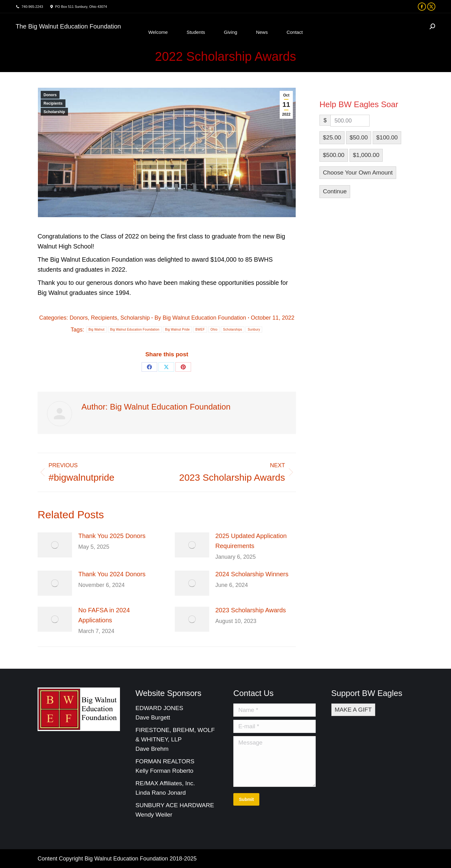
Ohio (214, 329)
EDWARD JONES (160, 708)
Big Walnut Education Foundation (135, 329)
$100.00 (387, 137)
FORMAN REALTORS (165, 761)
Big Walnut (97, 329)
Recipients (53, 103)
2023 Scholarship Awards (251, 610)
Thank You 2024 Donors (112, 574)
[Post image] (55, 545)
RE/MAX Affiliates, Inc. (165, 783)
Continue (335, 191)
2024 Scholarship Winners (252, 574)
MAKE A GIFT (353, 710)
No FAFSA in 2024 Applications (104, 615)
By (200, 318)
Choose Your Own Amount (358, 173)
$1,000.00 (366, 155)
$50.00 (359, 137)
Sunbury (254, 329)
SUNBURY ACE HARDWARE (175, 805)
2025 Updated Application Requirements (251, 541)
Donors (50, 95)
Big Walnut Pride (177, 329)
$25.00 (332, 137)
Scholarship (54, 112)
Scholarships (233, 329)
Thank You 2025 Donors (112, 536)
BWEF (200, 329)
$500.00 (334, 155)
